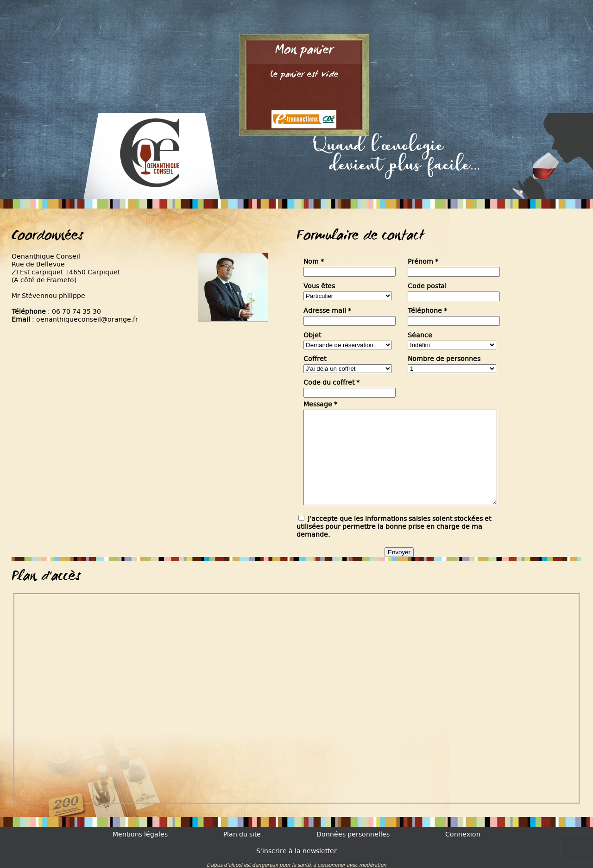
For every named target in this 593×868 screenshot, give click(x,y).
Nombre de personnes (444, 359)
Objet (312, 335)
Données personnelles (353, 834)
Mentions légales (140, 834)
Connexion (463, 834)
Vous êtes (319, 286)
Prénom (423, 262)
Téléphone (427, 311)
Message (320, 404)
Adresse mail (327, 311)
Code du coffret (331, 383)
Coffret (315, 359)
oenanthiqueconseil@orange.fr (87, 320)
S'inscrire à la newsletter (296, 851)
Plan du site (242, 834)
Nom (314, 262)
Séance (420, 335)
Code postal (427, 286)
